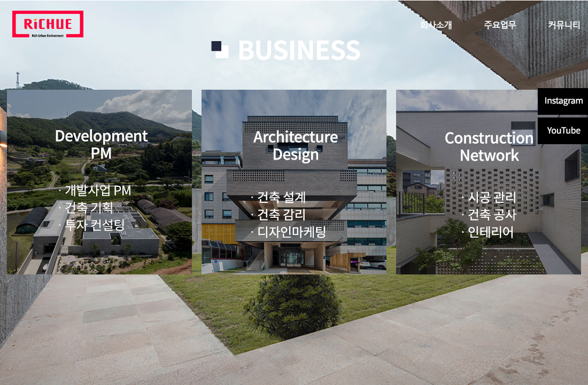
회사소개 (436, 24)
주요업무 (500, 24)
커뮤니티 (564, 24)
